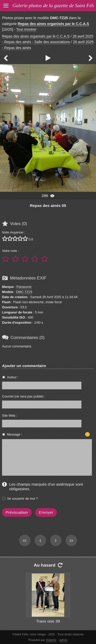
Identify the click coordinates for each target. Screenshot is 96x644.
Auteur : (13, 377)
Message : (14, 434)
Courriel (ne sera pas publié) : (24, 396)
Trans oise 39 (48, 621)
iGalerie (51, 640)
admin (63, 640)
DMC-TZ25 (24, 292)
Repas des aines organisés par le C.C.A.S (54, 24)
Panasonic (24, 287)
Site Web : (10, 415)
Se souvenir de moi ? (23, 499)
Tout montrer (26, 29)
